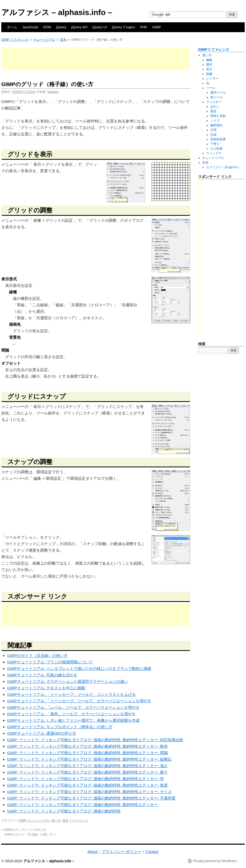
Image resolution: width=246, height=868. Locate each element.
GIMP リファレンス (15, 40)
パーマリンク (79, 821)
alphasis (53, 92)
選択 (209, 65)
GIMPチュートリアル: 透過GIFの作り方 (42, 733)
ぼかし (215, 107)
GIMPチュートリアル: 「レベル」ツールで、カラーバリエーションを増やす (74, 707)
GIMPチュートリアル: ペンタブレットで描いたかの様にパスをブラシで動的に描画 (79, 668)
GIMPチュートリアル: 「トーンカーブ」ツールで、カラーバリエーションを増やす (79, 701)
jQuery (61, 27)
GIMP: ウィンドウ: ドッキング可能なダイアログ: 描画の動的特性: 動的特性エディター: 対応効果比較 (95, 740)
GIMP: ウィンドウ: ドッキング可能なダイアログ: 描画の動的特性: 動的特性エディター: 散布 (88, 746)
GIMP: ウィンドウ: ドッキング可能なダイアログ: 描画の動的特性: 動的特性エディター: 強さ (88, 766)
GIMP (157, 27)
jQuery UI (100, 27)
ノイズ (215, 121)
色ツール (216, 97)
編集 (209, 60)
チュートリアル (44, 40)
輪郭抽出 (216, 125)
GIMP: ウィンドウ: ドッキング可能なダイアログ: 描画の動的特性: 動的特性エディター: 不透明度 (91, 798)
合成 (213, 135)
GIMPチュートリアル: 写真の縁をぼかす (42, 675)
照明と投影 (218, 116)
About (92, 852)
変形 (213, 111)
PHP (144, 27)
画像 (209, 74)
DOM (47, 27)
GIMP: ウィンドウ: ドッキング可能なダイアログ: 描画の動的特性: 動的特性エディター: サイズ (89, 792)
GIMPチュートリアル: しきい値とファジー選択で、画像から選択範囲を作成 (74, 720)
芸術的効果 (218, 139)
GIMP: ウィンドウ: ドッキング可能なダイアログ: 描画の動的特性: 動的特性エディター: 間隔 (88, 753)
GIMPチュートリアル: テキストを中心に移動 (46, 688)
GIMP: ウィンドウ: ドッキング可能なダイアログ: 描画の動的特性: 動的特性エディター (83, 805)
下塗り (215, 144)
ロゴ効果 (216, 149)
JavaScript (30, 27)
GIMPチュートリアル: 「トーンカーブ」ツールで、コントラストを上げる (72, 694)
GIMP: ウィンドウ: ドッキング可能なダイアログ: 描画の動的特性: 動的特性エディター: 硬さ (88, 772)
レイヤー (212, 79)
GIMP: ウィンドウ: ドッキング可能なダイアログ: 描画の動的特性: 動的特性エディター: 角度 (88, 785)
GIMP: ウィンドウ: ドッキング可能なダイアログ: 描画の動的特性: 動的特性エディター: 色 (86, 779)
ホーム (12, 27)
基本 (63, 40)
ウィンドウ (214, 153)
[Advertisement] (96, 59)
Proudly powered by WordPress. (215, 861)
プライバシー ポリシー (121, 852)
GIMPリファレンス (214, 50)
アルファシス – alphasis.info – (57, 12)
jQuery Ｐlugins (123, 27)
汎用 (213, 130)
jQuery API (79, 27)
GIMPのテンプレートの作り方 (24, 830)
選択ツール (218, 93)
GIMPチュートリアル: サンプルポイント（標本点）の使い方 (60, 727)
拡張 (205, 163)
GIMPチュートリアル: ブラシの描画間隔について (50, 662)
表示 (209, 69)
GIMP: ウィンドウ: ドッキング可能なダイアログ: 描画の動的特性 (64, 811)
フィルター (214, 102)
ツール (211, 88)
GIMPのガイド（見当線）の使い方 (37, 655)
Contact (152, 852)
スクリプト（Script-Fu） (223, 167)
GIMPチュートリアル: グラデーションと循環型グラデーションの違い (68, 681)
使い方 (56, 821)
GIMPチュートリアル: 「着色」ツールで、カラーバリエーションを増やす (72, 714)
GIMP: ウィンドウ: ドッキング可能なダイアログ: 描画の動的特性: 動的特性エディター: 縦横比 (89, 759)
